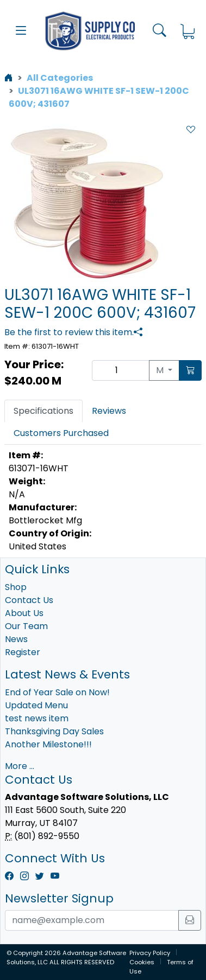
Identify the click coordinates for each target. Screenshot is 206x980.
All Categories (60, 78)
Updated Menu (36, 705)
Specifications (43, 411)
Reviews (109, 411)
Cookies (142, 962)
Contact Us (29, 600)
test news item (37, 718)
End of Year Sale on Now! (57, 692)
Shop (16, 587)
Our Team (26, 626)
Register (23, 652)
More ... (20, 766)
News (16, 639)
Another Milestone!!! (48, 744)
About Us (24, 613)
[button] (21, 31)
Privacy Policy (150, 953)
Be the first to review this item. (69, 332)
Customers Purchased (61, 433)
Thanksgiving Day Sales (54, 731)
